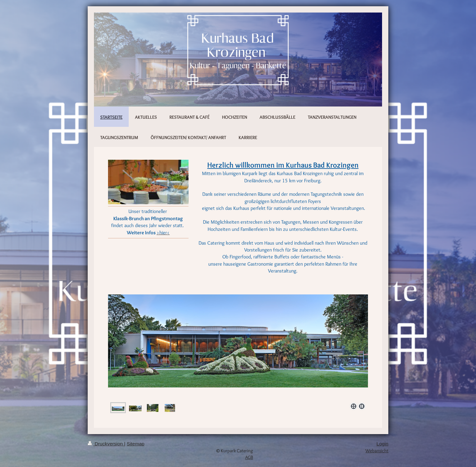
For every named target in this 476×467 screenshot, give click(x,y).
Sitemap (136, 444)
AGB (249, 457)
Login (382, 444)
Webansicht (377, 451)
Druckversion (106, 444)
